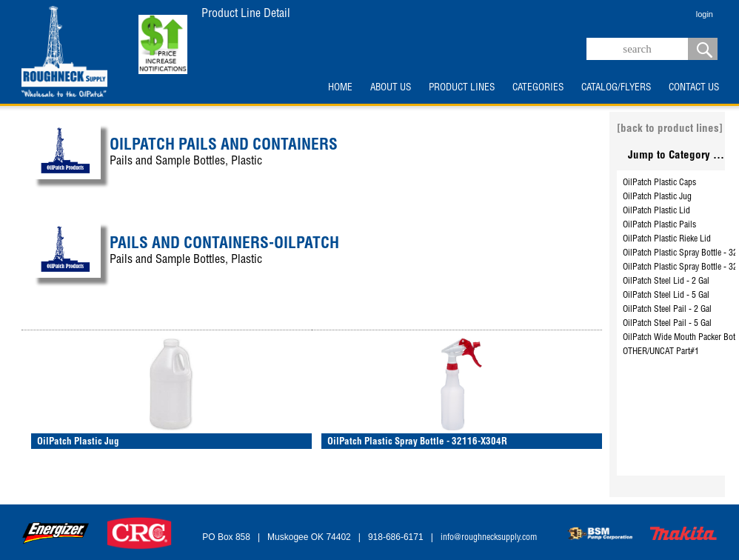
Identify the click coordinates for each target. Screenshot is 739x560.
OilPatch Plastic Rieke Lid (667, 239)
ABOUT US (391, 88)
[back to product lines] (670, 129)
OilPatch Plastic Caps (659, 183)
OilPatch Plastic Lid (656, 211)
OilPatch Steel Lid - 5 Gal (666, 296)
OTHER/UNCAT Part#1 (661, 352)
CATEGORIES (538, 88)
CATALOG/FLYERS (616, 88)
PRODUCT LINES (462, 88)
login (705, 14)
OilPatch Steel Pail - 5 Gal (667, 324)
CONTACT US (694, 88)
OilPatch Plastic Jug (657, 197)
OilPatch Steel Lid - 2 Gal (666, 281)
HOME (340, 88)
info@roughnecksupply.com (489, 538)
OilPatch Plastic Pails (659, 225)
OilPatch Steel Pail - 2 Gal (667, 310)
